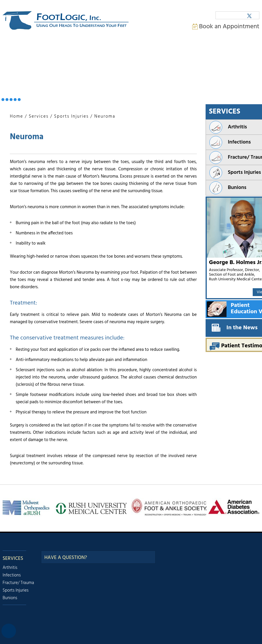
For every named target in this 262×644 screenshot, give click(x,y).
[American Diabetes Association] (234, 507)
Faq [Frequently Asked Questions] (195, 48)
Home (13, 48)
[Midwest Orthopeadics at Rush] (27, 508)
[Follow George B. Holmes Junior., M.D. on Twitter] (249, 15)
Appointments (139, 48)
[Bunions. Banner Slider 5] (19, 100)
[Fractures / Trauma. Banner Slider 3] (11, 100)
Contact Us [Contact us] (222, 48)
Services (39, 116)
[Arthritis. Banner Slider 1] (3, 100)
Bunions (10, 598)
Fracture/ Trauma (18, 583)
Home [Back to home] (17, 116)
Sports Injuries (71, 116)
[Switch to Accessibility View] (9, 631)
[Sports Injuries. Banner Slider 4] (15, 100)
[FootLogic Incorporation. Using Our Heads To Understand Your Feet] (66, 21)
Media (171, 48)
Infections (12, 575)
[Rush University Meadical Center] (91, 508)
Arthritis (10, 568)
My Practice (42, 48)
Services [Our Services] (13, 559)
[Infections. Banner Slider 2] (7, 100)
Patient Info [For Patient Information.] (103, 48)
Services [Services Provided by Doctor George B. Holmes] (73, 48)
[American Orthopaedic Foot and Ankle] (170, 507)
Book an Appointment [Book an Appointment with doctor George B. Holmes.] (229, 27)
